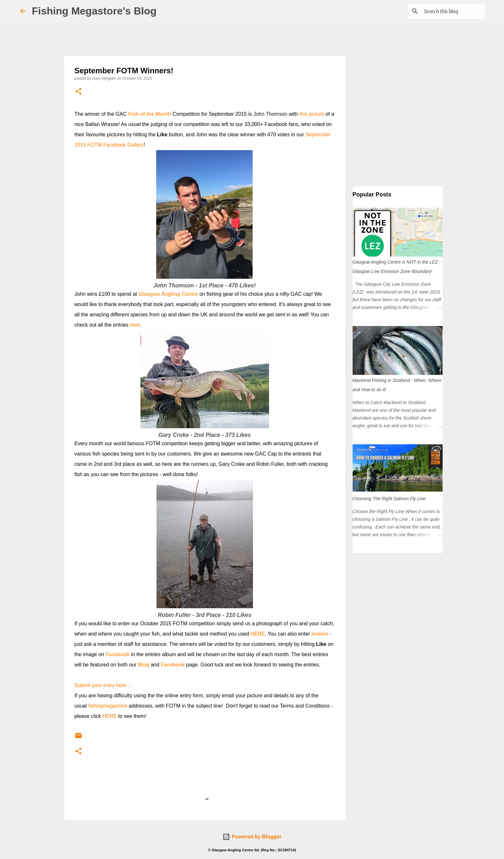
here (135, 325)
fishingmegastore (108, 706)
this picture (312, 114)
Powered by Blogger (252, 837)
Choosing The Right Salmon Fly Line (389, 499)
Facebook (117, 654)
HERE (257, 634)
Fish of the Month (150, 114)
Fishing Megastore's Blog (94, 11)
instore (320, 634)
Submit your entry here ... (104, 685)
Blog (144, 665)
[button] (78, 92)
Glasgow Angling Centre (168, 294)
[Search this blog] (451, 11)
